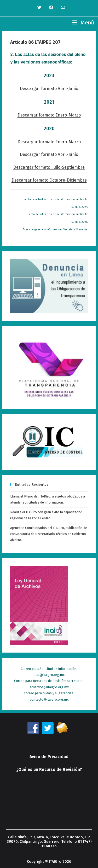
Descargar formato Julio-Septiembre (49, 167)
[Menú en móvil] (83, 23)
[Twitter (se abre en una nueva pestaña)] (39, 8)
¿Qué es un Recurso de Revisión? (49, 769)
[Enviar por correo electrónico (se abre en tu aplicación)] (61, 8)
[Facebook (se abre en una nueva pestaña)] (51, 8)
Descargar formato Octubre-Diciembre (49, 180)
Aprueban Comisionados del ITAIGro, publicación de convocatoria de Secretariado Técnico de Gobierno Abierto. (49, 534)
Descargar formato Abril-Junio (49, 89)
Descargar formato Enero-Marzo (49, 115)
